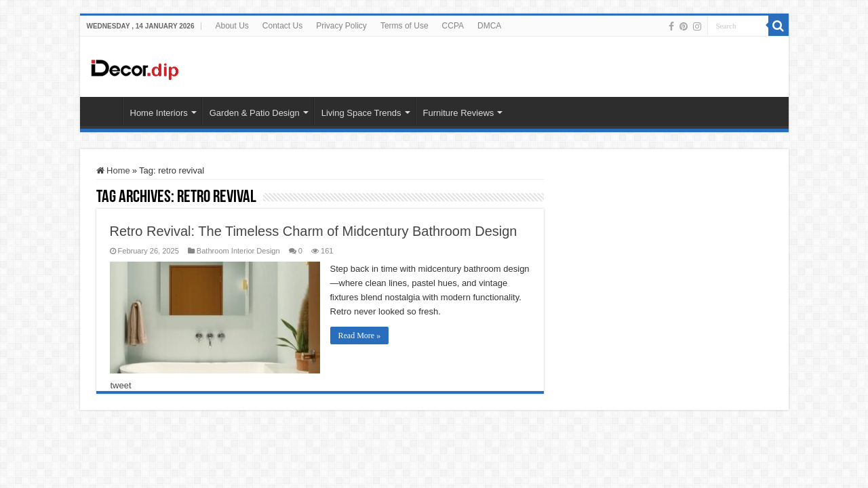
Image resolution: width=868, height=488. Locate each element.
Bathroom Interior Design (238, 251)
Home (113, 170)
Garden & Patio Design (255, 113)
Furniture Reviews (459, 113)
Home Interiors (159, 113)
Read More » (360, 335)
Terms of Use (405, 26)
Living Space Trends (361, 113)
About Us (232, 26)
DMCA (489, 26)
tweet (121, 385)
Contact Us (282, 26)
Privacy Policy (341, 26)
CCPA (453, 26)
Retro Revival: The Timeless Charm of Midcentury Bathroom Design (314, 231)
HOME (104, 111)
